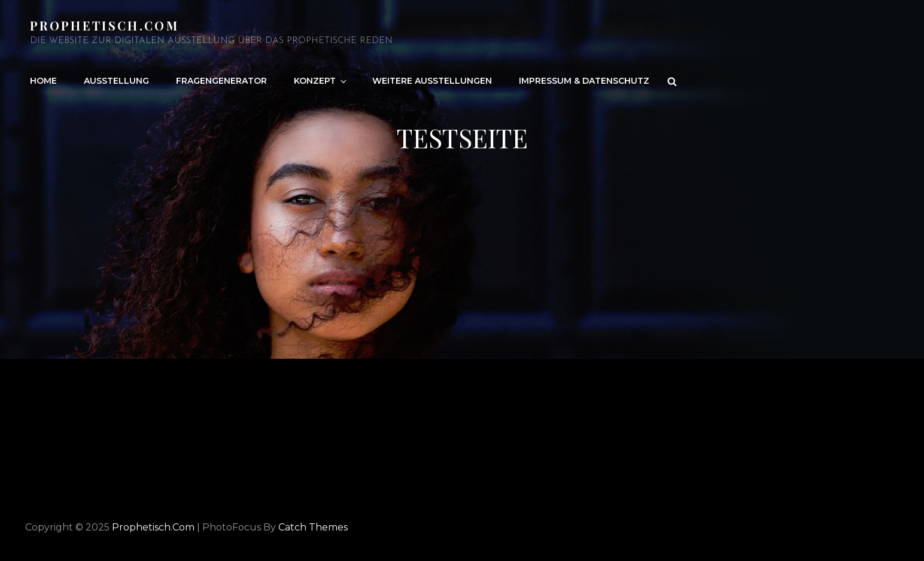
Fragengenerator (221, 81)
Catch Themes (313, 527)
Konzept (321, 81)
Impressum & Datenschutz (584, 81)
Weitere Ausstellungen (432, 81)
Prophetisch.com (104, 25)
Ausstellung (116, 81)
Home (43, 81)
